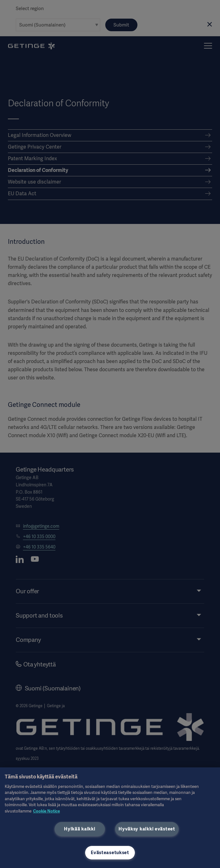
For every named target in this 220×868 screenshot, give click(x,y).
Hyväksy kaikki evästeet (147, 829)
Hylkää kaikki (80, 829)
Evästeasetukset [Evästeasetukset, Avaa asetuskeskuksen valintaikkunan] (110, 853)
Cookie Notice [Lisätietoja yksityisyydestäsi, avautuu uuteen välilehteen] (46, 811)
